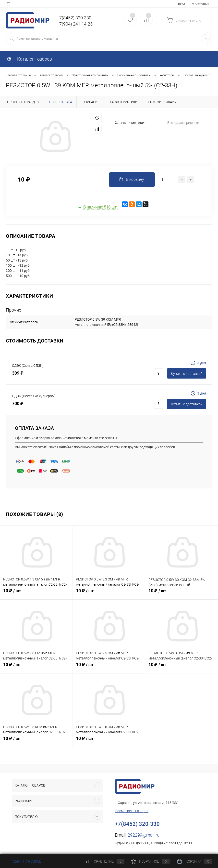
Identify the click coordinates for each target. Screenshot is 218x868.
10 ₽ (36, 593)
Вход (182, 4)
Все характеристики (183, 123)
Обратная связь (24, 861)
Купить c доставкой (187, 374)
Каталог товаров (29, 59)
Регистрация (200, 4)
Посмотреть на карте (132, 811)
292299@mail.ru (144, 835)
